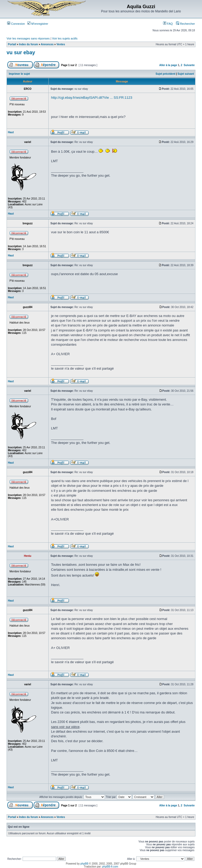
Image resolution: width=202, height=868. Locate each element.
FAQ (168, 24)
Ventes (61, 44)
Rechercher (185, 24)
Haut (11, 132)
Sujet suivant (186, 74)
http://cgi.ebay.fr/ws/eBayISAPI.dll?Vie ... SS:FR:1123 (92, 98)
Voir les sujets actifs (65, 38)
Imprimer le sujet (19, 74)
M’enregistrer (38, 24)
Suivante (189, 65)
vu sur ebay (21, 52)
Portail (12, 44)
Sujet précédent (166, 74)
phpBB (84, 864)
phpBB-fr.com (110, 867)
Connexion (16, 24)
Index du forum (28, 44)
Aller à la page (168, 65)
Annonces (47, 44)
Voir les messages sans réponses (28, 38)
